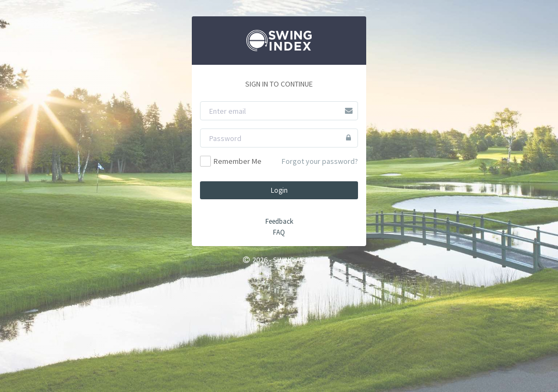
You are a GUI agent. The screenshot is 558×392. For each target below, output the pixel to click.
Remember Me (231, 161)
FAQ (279, 232)
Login (279, 190)
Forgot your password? (320, 161)
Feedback (279, 221)
